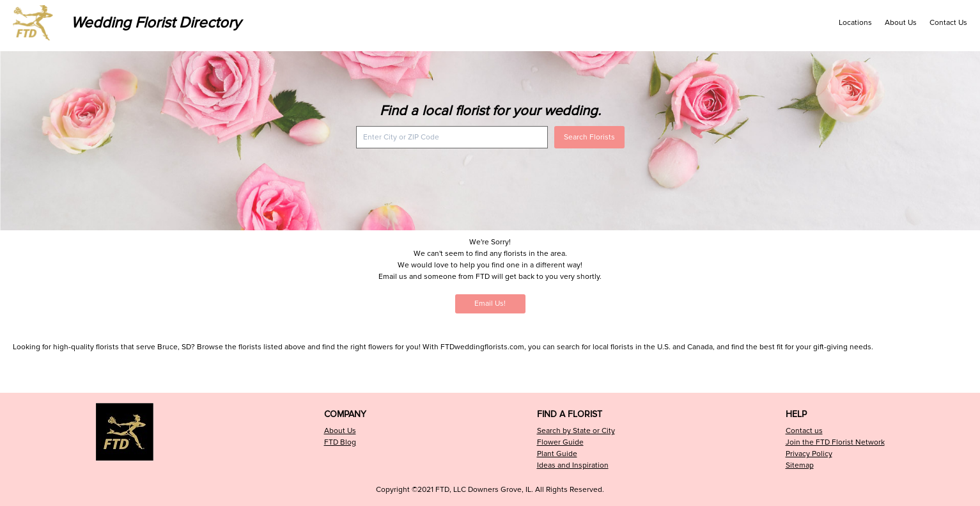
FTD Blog (340, 442)
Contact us (804, 431)
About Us (901, 23)
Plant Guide (557, 454)
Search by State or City (576, 431)
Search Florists (589, 137)
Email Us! (490, 304)
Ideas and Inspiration (573, 465)
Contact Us (948, 23)
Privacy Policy (809, 454)
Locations (855, 23)
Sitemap (800, 465)
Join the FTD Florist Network (835, 442)
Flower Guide (560, 442)
